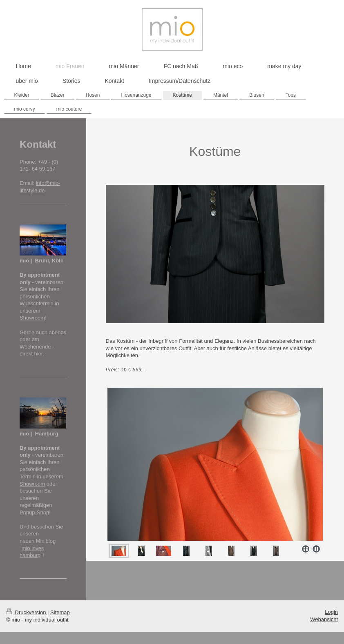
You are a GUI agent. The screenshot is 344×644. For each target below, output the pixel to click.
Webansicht (324, 619)
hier (38, 354)
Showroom (32, 318)
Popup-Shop (34, 512)
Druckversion (27, 612)
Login (331, 612)
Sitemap (60, 612)
